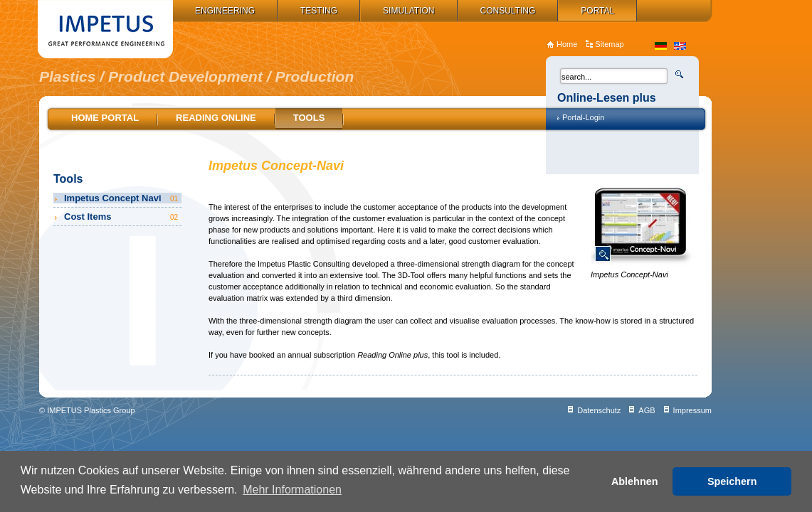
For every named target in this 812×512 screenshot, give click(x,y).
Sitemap (609, 44)
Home (567, 44)
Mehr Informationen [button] (292, 490)
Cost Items (122, 217)
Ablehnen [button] (635, 481)
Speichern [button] (732, 481)
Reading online (216, 118)
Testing (319, 11)
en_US (680, 46)
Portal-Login (583, 117)
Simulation (408, 11)
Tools (309, 118)
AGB (647, 410)
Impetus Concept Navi (122, 198)
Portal (597, 11)
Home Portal (105, 118)
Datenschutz (599, 410)
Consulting (508, 11)
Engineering (225, 11)
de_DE (661, 46)
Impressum (692, 410)
